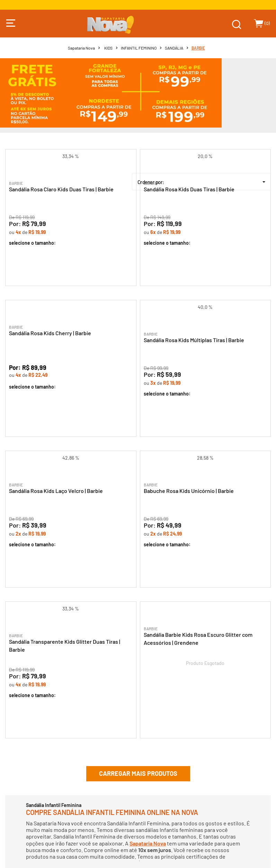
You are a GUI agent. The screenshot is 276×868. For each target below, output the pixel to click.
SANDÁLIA (174, 48)
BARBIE (198, 48)
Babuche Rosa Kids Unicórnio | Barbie (189, 491)
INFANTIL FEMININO (139, 48)
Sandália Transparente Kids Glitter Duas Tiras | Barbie (65, 645)
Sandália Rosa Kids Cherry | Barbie (50, 333)
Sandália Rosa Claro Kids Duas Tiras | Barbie (61, 189)
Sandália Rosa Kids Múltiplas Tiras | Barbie (194, 340)
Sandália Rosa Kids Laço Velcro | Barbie (56, 491)
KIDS (108, 48)
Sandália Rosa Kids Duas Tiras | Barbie (189, 189)
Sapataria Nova (81, 48)
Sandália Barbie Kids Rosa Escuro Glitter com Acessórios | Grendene (198, 639)
